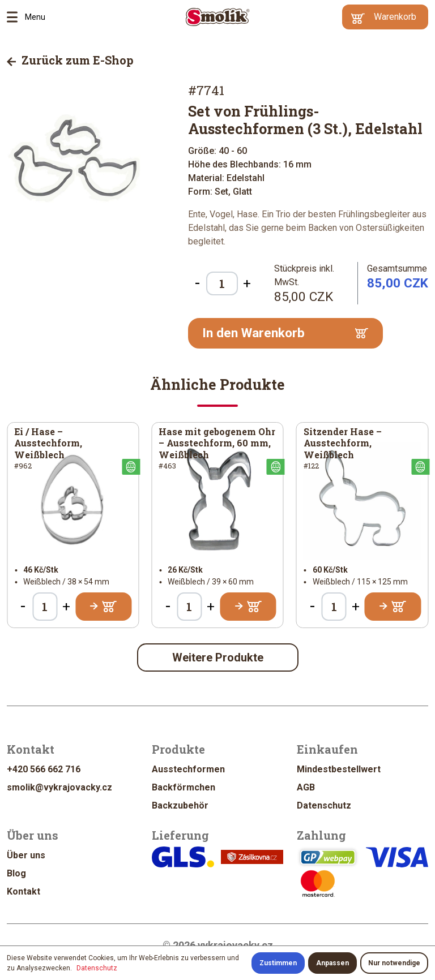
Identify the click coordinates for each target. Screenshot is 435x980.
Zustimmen (278, 963)
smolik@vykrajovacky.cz (59, 787)
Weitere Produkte (218, 657)
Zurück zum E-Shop (70, 60)
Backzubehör (180, 805)
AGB (306, 787)
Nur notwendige (394, 963)
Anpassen (332, 963)
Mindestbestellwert (339, 769)
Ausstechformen (188, 769)
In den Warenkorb (285, 333)
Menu (16, 17)
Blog (16, 873)
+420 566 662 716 (44, 769)
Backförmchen (184, 787)
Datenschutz (324, 805)
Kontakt (24, 891)
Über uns (26, 855)
